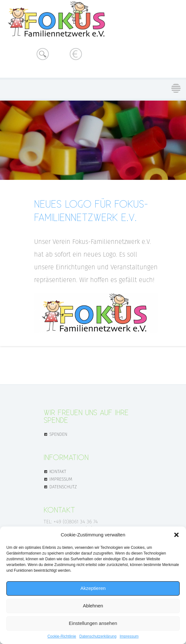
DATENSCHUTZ (63, 486)
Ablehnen (93, 606)
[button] (176, 535)
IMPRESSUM (61, 479)
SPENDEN (58, 434)
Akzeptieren (93, 588)
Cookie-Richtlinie (62, 636)
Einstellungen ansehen (93, 623)
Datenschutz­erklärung (98, 636)
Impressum (129, 636)
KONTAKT (58, 471)
